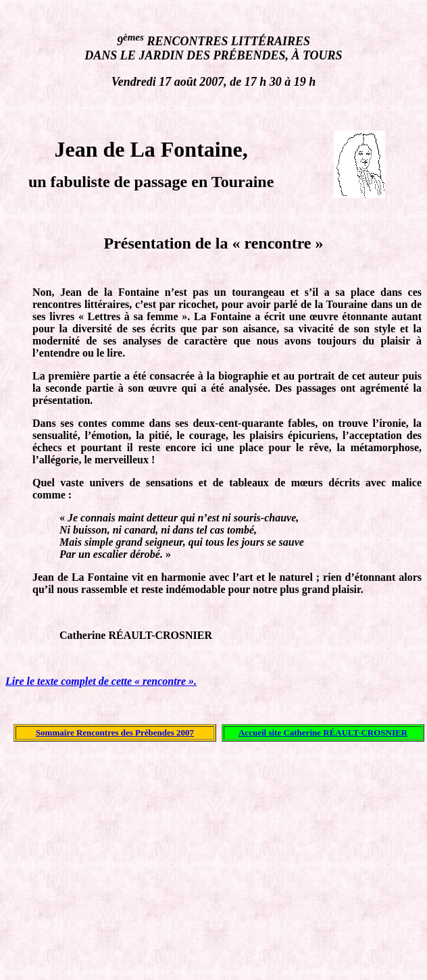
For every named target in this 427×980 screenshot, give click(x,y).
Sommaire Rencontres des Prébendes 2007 (115, 732)
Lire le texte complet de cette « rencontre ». (101, 681)
